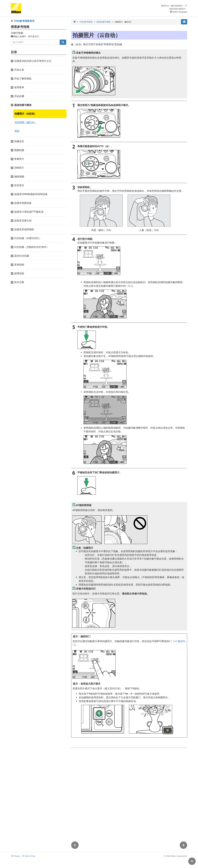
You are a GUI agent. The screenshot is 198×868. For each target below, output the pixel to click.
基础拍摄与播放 (104, 22)
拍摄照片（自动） (26, 114)
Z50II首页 (24, 21)
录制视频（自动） (26, 122)
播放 (17, 131)
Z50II (86, 22)
